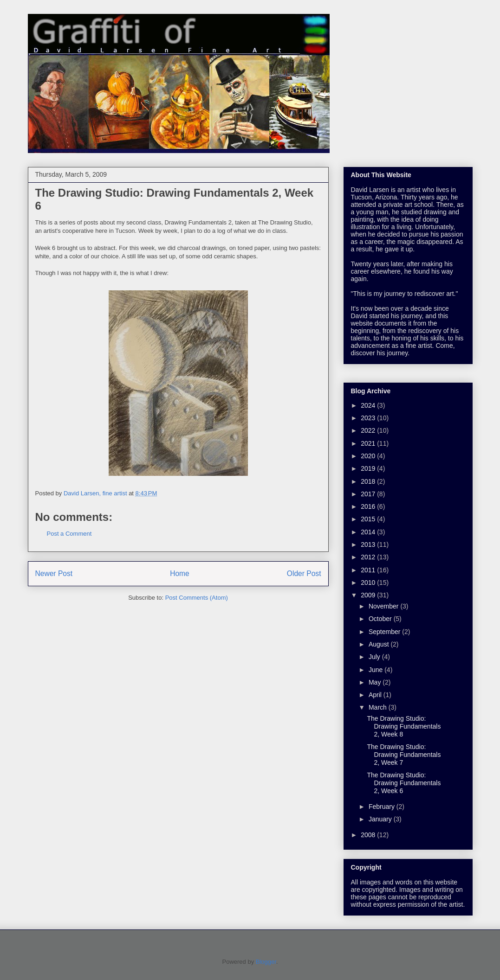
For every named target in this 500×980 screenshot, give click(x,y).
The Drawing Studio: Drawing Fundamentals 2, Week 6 (404, 783)
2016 (369, 506)
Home (180, 573)
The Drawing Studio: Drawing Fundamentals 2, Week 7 (404, 755)
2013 (369, 544)
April (376, 695)
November (384, 606)
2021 (369, 443)
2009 (369, 595)
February (383, 807)
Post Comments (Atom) (197, 598)
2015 (369, 519)
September (385, 632)
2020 (369, 456)
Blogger (266, 962)
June (377, 670)
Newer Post (54, 573)
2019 (369, 468)
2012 (369, 557)
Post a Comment (69, 534)
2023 (369, 418)
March (379, 707)
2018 (369, 481)
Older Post (304, 573)
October (381, 619)
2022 (369, 430)
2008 (369, 835)
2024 (369, 405)
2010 (369, 583)
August (380, 644)
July (375, 657)
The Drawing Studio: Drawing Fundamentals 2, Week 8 (404, 726)
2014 (369, 532)
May (376, 682)
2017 (369, 494)
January (381, 819)
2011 (369, 570)
